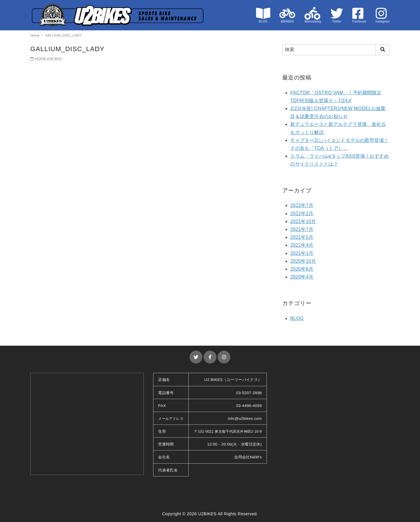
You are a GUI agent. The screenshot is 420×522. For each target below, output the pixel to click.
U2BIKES (207, 514)
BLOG (297, 318)
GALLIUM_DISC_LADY (63, 35)
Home (35, 35)
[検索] (336, 50)
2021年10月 (303, 221)
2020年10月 (303, 261)
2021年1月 (302, 253)
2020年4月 (302, 277)
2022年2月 (302, 214)
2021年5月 (302, 237)
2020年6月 (302, 269)
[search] (383, 50)
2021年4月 (302, 245)
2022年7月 (302, 205)
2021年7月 (302, 229)
